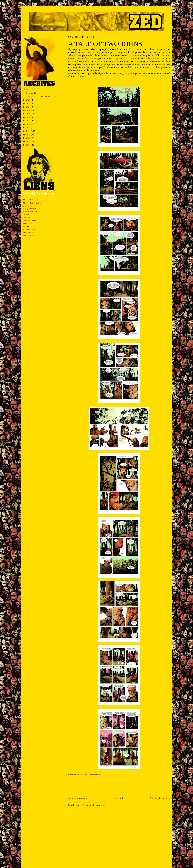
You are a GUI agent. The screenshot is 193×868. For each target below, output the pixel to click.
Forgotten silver (30, 235)
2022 (29, 103)
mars (31, 93)
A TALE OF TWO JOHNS (40, 96)
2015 (29, 128)
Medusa (26, 217)
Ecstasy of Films (30, 212)
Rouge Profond (29, 209)
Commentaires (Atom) (93, 805)
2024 (29, 89)
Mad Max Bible (30, 220)
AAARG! (128, 58)
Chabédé (27, 206)
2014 (29, 131)
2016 (29, 124)
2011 (29, 141)
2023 (29, 100)
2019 (29, 114)
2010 (29, 145)
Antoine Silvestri (30, 229)
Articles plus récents (78, 798)
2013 (29, 134)
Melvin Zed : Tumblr (32, 203)
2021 (29, 107)
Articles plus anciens (160, 798)
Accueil (119, 798)
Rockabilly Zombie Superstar (127, 73)
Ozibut (26, 215)
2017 (29, 121)
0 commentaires (95, 774)
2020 (29, 110)
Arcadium (81, 76)
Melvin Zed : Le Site (32, 200)
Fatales (26, 226)
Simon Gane (28, 223)
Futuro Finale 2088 (31, 232)
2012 (29, 138)
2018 (29, 117)
